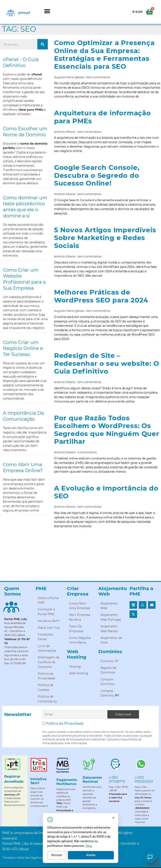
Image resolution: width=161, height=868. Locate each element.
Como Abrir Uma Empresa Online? (23, 468)
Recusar (60, 855)
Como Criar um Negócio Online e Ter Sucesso (23, 348)
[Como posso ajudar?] (150, 857)
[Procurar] (43, 44)
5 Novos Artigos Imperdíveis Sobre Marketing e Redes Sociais (105, 238)
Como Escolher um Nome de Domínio (25, 132)
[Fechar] (117, 818)
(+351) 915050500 (144, 780)
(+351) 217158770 (117, 780)
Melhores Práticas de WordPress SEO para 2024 (101, 296)
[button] (47, 11)
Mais (93, 846)
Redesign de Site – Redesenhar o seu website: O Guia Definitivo (107, 363)
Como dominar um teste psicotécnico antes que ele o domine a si (25, 207)
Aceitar (95, 855)
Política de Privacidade (65, 723)
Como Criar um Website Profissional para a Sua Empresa (24, 279)
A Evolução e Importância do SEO (106, 492)
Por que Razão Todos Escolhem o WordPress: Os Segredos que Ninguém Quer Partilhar (107, 430)
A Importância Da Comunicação (23, 416)
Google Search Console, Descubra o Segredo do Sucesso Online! (97, 175)
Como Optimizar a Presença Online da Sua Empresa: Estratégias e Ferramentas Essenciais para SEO (104, 55)
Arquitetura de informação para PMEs (103, 117)
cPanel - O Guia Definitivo (21, 62)
